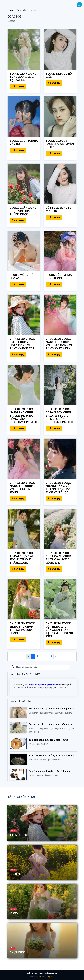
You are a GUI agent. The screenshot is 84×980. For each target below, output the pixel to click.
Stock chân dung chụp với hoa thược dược (23, 211)
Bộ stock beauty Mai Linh (59, 209)
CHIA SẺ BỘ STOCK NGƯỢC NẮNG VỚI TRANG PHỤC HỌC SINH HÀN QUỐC (58, 487)
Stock (14, 913)
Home (10, 10)
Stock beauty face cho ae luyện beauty (60, 144)
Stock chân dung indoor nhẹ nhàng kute (51, 724)
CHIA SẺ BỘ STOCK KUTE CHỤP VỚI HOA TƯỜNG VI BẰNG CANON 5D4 (22, 344)
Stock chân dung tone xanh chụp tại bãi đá (23, 77)
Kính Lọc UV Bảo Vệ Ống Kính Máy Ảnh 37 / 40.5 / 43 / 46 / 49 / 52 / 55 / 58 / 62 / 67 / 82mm (53, 756)
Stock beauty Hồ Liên (59, 75)
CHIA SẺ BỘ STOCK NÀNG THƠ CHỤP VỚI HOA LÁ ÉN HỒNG (22, 487)
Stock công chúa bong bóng (59, 276)
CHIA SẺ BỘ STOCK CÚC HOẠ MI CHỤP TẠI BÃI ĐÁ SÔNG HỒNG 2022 (58, 558)
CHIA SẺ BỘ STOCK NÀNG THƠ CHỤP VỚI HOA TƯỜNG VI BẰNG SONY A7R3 (59, 344)
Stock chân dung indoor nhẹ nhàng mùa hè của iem (52, 709)
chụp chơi (17, 952)
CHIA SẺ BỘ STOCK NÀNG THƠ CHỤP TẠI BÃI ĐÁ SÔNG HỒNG (22, 628)
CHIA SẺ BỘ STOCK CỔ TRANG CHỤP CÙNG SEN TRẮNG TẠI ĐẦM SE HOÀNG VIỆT (59, 630)
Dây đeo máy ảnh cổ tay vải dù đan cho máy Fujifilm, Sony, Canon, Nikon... (50, 771)
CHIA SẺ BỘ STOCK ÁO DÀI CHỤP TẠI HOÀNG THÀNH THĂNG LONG (22, 558)
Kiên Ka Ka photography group (43, 684)
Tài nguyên (18, 835)
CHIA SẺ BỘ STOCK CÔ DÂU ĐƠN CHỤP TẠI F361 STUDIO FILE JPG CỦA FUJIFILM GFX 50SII (60, 415)
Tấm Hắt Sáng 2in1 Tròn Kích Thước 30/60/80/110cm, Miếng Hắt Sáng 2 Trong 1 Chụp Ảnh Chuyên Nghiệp (52, 740)
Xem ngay (18, 86)
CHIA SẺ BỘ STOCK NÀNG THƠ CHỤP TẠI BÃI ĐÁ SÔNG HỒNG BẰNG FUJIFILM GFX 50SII (23, 415)
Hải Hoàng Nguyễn (47, 977)
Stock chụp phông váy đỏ (24, 142)
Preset (15, 874)
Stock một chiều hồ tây (23, 276)
